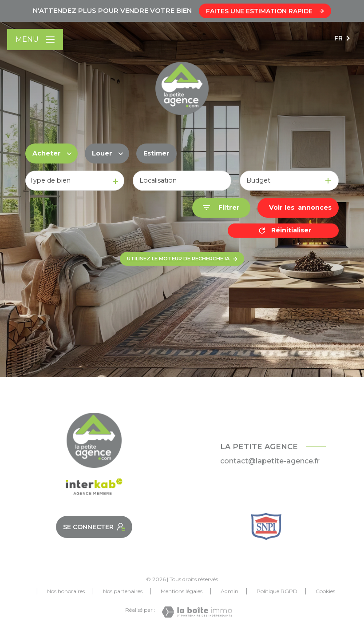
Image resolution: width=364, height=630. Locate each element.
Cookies (325, 591)
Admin (229, 591)
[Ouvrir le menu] (35, 40)
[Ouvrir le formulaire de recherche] (221, 208)
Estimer (156, 153)
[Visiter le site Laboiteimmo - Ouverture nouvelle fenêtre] (197, 612)
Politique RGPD (277, 591)
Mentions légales (182, 591)
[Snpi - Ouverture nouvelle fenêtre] (266, 526)
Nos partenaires (123, 591)
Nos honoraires (66, 591)
